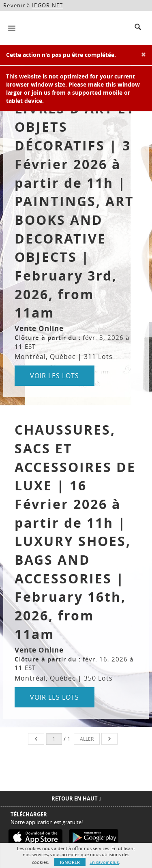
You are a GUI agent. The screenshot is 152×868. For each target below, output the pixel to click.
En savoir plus (104, 862)
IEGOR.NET (48, 5)
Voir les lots (55, 376)
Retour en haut (76, 798)
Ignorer (70, 862)
